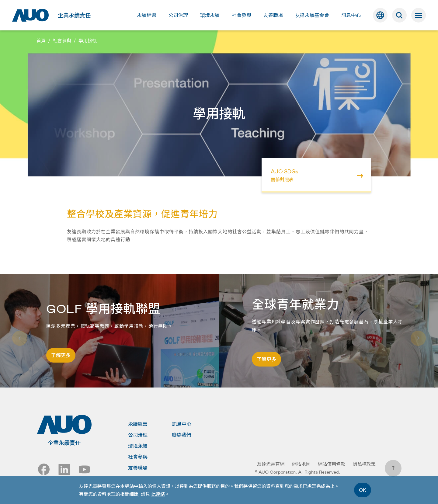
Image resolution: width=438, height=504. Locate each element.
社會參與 (138, 457)
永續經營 (138, 424)
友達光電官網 (271, 464)
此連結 (158, 494)
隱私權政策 (364, 464)
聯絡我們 (182, 435)
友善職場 (138, 468)
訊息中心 (182, 424)
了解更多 (61, 355)
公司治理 (138, 435)
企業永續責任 (74, 15)
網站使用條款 (332, 464)
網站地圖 (301, 464)
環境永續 (138, 446)
